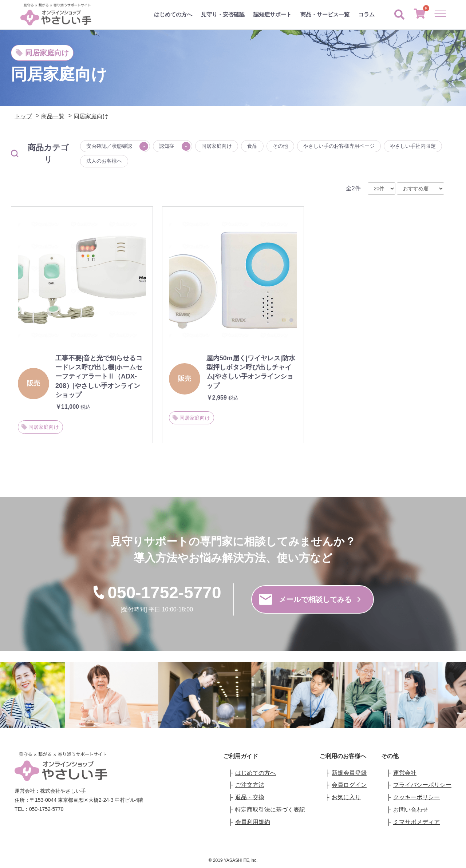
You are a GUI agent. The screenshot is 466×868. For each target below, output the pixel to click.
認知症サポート (273, 14)
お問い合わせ (411, 810)
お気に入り (346, 797)
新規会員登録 (349, 773)
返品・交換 (250, 797)
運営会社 (405, 773)
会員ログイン (349, 785)
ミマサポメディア (416, 822)
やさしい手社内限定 (413, 146)
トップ (23, 116)
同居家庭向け (217, 146)
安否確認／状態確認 (109, 146)
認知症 (167, 146)
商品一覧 (53, 116)
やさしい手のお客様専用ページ (339, 146)
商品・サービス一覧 (325, 14)
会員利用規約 (253, 822)
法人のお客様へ (104, 161)
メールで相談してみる (310, 599)
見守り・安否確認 (223, 14)
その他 (280, 146)
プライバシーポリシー (422, 785)
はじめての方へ (173, 14)
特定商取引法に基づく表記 (270, 810)
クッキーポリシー (416, 797)
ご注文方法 (250, 785)
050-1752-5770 (157, 592)
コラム (366, 14)
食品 (252, 146)
